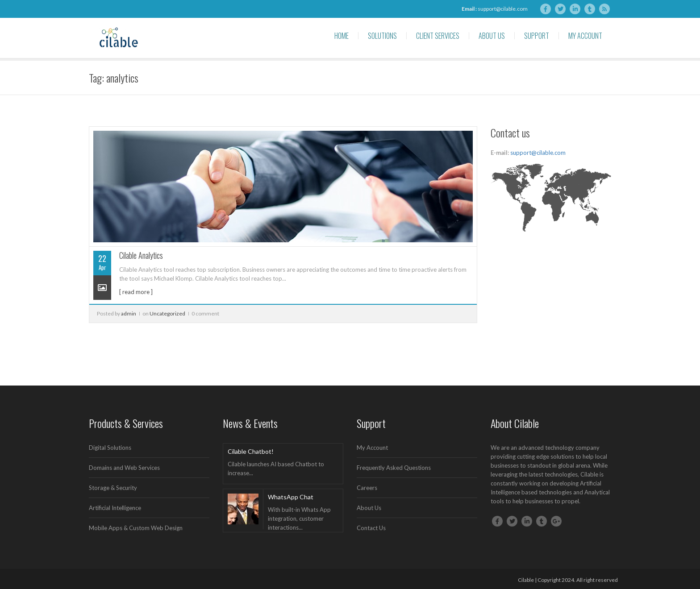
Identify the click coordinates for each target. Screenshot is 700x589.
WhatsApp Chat (291, 497)
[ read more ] (136, 292)
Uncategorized (167, 313)
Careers (367, 488)
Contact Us (371, 528)
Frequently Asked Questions (394, 468)
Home (342, 36)
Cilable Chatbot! (251, 451)
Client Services (438, 36)
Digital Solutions (110, 448)
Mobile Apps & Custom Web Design (136, 528)
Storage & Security (113, 488)
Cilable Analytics (141, 255)
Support (537, 36)
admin (129, 313)
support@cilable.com (503, 9)
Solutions (382, 36)
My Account (585, 36)
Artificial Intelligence (115, 508)
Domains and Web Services (124, 468)
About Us (492, 36)
